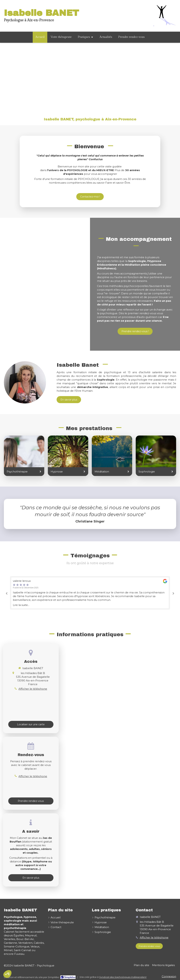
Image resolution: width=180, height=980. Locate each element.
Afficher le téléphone (33, 689)
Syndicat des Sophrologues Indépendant (123, 977)
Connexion (169, 976)
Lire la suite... (21, 605)
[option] (90, 593)
